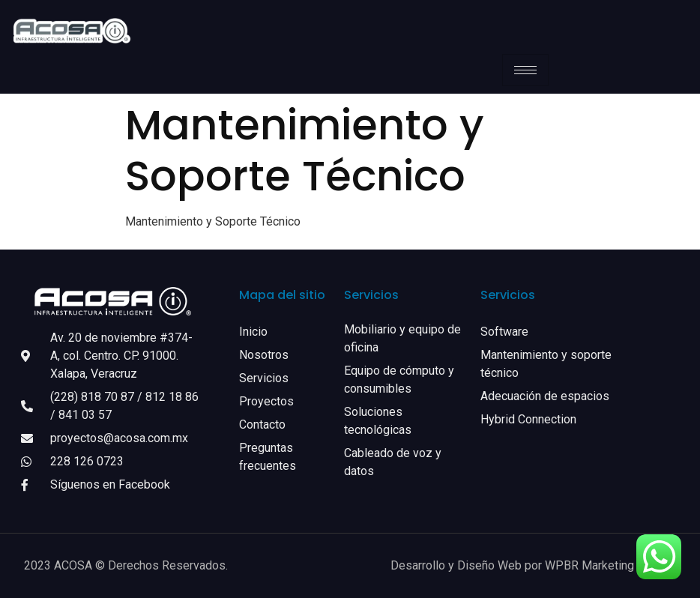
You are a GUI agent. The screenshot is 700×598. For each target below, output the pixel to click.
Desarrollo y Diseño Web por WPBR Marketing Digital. (533, 565)
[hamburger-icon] (525, 70)
